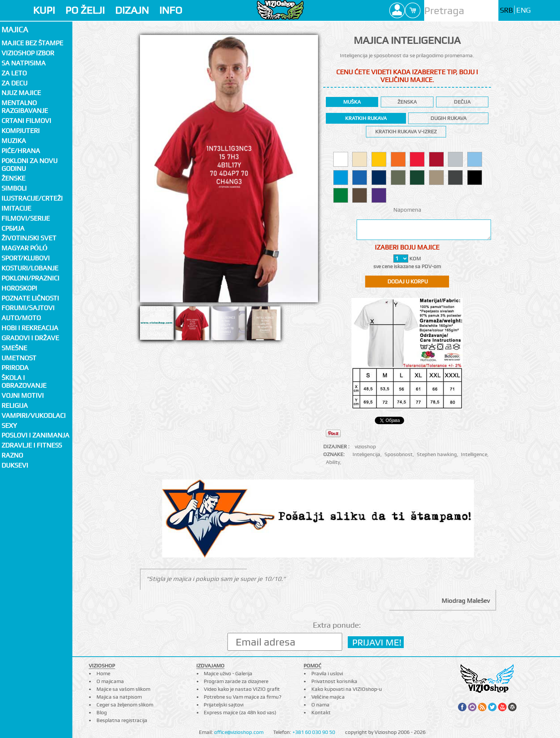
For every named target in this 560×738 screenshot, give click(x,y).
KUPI (44, 10)
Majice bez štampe (32, 43)
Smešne (14, 348)
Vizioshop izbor (28, 53)
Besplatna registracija (122, 720)
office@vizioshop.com (239, 732)
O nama (320, 705)
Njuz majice (21, 93)
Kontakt (321, 712)
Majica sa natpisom (119, 697)
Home (103, 673)
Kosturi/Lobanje (30, 268)
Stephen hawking (437, 454)
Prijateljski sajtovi (224, 705)
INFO (171, 10)
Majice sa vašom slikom (123, 689)
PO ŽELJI (85, 10)
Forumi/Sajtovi (28, 308)
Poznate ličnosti (30, 298)
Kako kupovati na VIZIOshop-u (347, 689)
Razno (12, 455)
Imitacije (16, 208)
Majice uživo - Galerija (228, 673)
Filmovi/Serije (26, 218)
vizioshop (365, 446)
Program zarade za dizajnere (236, 681)
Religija (15, 405)
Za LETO (14, 73)
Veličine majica (328, 697)
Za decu (14, 83)
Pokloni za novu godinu (30, 165)
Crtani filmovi (26, 121)
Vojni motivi (23, 395)
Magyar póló (24, 248)
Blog (102, 712)
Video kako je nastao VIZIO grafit (242, 689)
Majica (15, 30)
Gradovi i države (30, 338)
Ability (333, 462)
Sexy (9, 425)
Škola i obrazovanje (24, 381)
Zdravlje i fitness (32, 445)
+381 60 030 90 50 (314, 732)
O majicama (110, 681)
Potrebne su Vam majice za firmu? (243, 697)
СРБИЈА (13, 228)
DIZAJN (132, 10)
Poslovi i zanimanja (35, 435)
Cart (413, 10)
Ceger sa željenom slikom (125, 705)
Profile (397, 10)
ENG (523, 10)
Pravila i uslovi (327, 673)
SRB (506, 10)
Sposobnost (399, 454)
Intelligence (474, 454)
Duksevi (15, 465)
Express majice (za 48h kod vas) (240, 712)
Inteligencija (366, 454)
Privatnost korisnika (334, 681)
